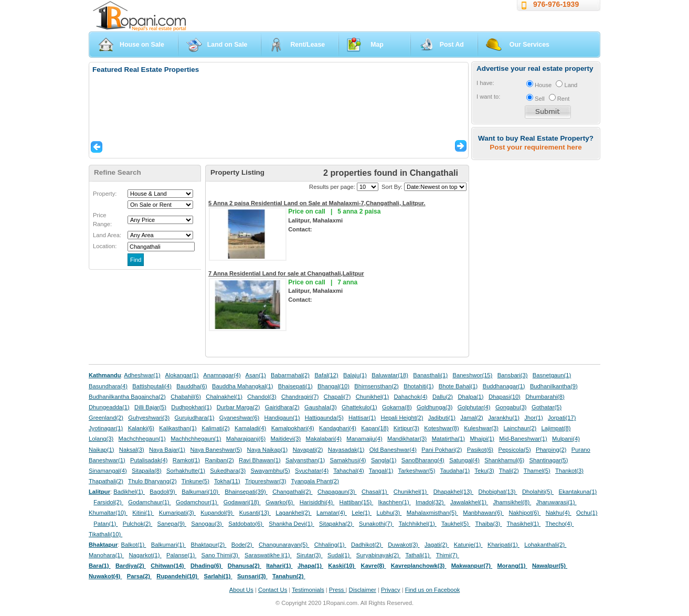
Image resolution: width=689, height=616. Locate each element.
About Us (241, 590)
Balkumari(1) (169, 545)
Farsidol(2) (108, 502)
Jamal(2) (472, 418)
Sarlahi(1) (218, 576)
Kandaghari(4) (338, 428)
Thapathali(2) (106, 481)
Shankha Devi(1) (291, 524)
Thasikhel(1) (524, 524)
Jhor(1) (533, 418)
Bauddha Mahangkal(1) (242, 386)
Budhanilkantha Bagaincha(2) (127, 397)
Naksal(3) (132, 450)
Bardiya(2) (131, 566)
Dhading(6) (207, 566)
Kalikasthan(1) (178, 428)
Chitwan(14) (168, 566)
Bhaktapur (103, 545)
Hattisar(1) (362, 418)
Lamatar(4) (332, 513)
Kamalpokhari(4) (293, 428)
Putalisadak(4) (149, 460)
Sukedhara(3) (228, 471)
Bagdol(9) (163, 492)
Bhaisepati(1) (295, 386)
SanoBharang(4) (423, 460)
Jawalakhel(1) (469, 502)
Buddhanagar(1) (504, 386)
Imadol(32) (431, 502)
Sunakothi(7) (377, 524)
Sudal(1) (339, 555)
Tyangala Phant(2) (315, 481)
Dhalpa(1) (470, 397)
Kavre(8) (374, 566)
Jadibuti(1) (442, 418)
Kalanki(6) (141, 428)
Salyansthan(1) (305, 460)
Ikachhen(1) (395, 502)
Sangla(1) (384, 460)
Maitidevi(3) (285, 439)
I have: (485, 83)
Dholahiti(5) (538, 492)
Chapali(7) (337, 397)
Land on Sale (227, 45)
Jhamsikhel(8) (512, 502)
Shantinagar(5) (549, 460)
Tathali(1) (418, 555)
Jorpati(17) (562, 418)
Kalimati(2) (215, 428)
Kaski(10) (342, 566)
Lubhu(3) (389, 513)
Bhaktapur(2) (209, 545)
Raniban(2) (219, 460)
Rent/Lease (308, 45)
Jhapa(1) (310, 566)
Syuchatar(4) (312, 471)
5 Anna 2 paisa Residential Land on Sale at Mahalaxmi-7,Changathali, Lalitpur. (317, 203)
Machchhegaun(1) (142, 439)
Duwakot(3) (404, 545)
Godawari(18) (242, 502)
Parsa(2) (139, 576)
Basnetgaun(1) (552, 375)
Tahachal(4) (348, 471)
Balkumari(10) (201, 492)
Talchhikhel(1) (418, 524)
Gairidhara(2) (282, 407)
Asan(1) (256, 375)
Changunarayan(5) (284, 545)
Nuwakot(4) (105, 576)
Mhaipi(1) (482, 439)
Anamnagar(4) (222, 375)
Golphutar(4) (474, 407)
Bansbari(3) (513, 375)
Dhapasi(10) (505, 397)
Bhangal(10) (333, 386)
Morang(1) (512, 566)
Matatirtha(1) (448, 439)
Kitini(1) (143, 513)
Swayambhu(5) (270, 471)
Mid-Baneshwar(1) (523, 439)
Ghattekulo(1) (359, 407)
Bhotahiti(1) (418, 386)
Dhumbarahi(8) (545, 397)
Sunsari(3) (252, 576)
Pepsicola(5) (514, 450)
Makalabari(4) (324, 439)
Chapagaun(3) (337, 492)
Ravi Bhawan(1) (260, 460)
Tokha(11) (227, 481)
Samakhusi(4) (348, 460)
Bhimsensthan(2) (377, 386)
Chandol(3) (262, 397)
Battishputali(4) (152, 386)
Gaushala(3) (321, 407)
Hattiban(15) (357, 502)
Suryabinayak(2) (379, 555)
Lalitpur (99, 492)
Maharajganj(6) (246, 439)
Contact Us (273, 590)
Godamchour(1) (197, 502)
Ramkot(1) (186, 460)
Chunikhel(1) (372, 397)
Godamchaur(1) (149, 502)
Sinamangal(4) (108, 471)
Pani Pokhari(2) (442, 450)
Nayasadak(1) (346, 450)
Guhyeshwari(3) (149, 418)
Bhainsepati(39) (246, 492)
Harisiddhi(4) (317, 502)
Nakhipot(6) (524, 513)
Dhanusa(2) (245, 566)
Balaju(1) (355, 375)
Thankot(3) (569, 471)
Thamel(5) (537, 471)
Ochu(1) (587, 513)
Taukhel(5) (456, 524)
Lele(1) (362, 513)
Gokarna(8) (397, 407)
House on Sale (142, 45)
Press (337, 590)
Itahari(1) (279, 566)
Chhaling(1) (330, 545)
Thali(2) (509, 471)
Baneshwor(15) (472, 375)
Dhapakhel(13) (454, 492)
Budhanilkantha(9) (554, 386)
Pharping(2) (551, 450)
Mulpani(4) (566, 439)
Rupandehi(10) (178, 576)
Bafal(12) (326, 375)
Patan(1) (105, 524)
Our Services (529, 45)
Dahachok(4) (411, 397)
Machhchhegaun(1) (196, 439)
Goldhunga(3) (434, 407)
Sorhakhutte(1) (186, 471)
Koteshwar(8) (442, 428)
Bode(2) (243, 545)
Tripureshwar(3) (266, 481)
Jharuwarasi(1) (556, 502)
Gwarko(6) (280, 502)
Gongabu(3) (511, 407)
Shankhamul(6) (504, 460)
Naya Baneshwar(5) (216, 450)
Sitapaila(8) (147, 471)
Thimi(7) (448, 555)
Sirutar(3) (310, 555)
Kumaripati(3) (177, 513)
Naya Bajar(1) (167, 450)
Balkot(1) (134, 545)
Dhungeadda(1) (109, 407)
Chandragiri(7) (300, 397)
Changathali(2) (293, 492)
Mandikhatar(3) (407, 439)
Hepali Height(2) (402, 418)
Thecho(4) (559, 524)
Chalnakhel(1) (224, 397)
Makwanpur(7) (472, 566)
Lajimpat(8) (556, 428)
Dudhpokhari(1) (191, 407)
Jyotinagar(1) (106, 428)
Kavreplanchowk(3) (419, 566)
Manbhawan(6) (483, 513)
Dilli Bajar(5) (150, 407)
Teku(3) (484, 471)
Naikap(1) (102, 450)
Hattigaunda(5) (324, 418)
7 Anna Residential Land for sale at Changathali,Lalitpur (286, 273)
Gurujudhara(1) (195, 418)
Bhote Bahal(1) (458, 386)
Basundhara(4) (108, 386)
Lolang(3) (101, 439)
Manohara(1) (106, 555)
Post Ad (452, 45)
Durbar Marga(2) (238, 407)
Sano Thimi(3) (221, 555)
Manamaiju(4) (364, 439)
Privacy (391, 590)
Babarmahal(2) (290, 375)
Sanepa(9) (172, 524)
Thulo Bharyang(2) (152, 481)
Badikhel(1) (129, 492)
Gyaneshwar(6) (239, 418)
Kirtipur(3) (406, 428)
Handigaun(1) (282, 418)
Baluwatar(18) (390, 375)
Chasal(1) (375, 492)
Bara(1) (100, 566)
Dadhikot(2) (367, 545)
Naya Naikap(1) (268, 450)
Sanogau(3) (207, 524)
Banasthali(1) (430, 375)
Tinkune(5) (195, 481)
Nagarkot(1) (145, 555)
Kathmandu (105, 375)
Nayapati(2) (308, 450)
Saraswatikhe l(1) (268, 555)
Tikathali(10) (105, 534)
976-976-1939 (556, 4)
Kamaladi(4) (250, 428)
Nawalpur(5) (550, 566)
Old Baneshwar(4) (393, 450)
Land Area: (107, 235)
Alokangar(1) (182, 375)
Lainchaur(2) (520, 428)
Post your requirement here (536, 147)
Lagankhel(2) (293, 513)
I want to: (488, 97)
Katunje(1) (468, 545)
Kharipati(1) (503, 545)
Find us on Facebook (432, 590)
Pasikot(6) (480, 450)
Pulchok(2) (138, 524)
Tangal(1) (381, 471)
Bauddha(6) (192, 386)
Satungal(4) (464, 460)
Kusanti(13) (255, 513)
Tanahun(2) (289, 576)
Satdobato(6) (246, 524)
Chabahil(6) (186, 397)
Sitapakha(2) (337, 524)
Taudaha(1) (455, 471)
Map (377, 45)
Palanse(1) (181, 555)
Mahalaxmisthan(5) (432, 513)
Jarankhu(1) (504, 418)
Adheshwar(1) (142, 375)
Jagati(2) (437, 545)
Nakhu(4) (559, 513)
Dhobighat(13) (498, 492)
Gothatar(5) (547, 407)
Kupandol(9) (217, 513)
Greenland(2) (106, 418)
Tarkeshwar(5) (417, 471)
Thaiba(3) (488, 524)
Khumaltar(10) (108, 513)
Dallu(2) (443, 397)
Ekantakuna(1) (578, 492)
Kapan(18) (375, 428)
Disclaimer (363, 590)
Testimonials (308, 590)
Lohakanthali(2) (545, 545)
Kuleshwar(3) (481, 428)
